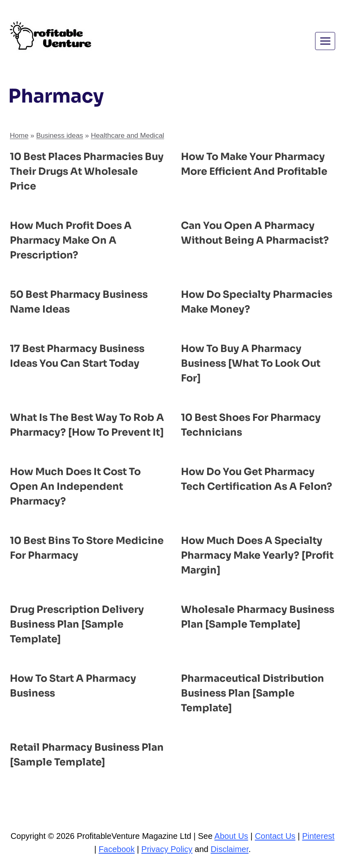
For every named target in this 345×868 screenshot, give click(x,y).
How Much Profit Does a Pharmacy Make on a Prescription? (71, 240)
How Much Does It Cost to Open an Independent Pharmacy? (75, 487)
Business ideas (59, 136)
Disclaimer (230, 849)
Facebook (117, 849)
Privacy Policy (167, 849)
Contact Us (275, 836)
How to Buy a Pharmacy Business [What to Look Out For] (251, 363)
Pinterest (318, 836)
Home (19, 136)
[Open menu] (325, 41)
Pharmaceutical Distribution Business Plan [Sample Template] (252, 693)
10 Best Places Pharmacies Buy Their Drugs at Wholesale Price (87, 171)
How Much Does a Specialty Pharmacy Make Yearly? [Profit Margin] (257, 555)
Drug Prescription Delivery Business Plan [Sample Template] (77, 624)
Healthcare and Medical (128, 136)
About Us (231, 836)
